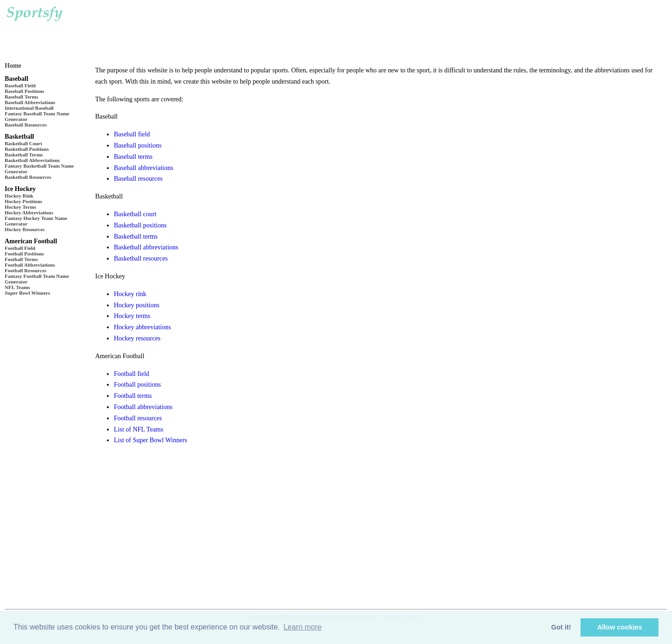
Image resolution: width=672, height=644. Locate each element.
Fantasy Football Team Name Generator (37, 279)
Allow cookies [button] (620, 627)
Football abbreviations (143, 407)
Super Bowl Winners (27, 293)
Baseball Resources (26, 125)
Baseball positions (138, 145)
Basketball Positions (27, 149)
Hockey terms (132, 316)
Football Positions (24, 254)
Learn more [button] (302, 627)
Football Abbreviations (30, 265)
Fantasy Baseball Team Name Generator (37, 116)
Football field (132, 374)
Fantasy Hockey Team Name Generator (36, 221)
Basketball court (135, 214)
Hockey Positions (23, 201)
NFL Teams (17, 287)
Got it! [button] (561, 627)
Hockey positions (137, 305)
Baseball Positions (24, 91)
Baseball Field (20, 85)
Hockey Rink (19, 196)
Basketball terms (136, 237)
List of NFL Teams (139, 429)
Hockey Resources (25, 229)
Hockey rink (130, 294)
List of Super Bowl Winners (150, 440)
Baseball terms (133, 157)
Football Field (20, 248)
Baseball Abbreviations (30, 102)
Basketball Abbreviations (32, 160)
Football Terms (21, 259)
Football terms (133, 396)
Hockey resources (137, 338)
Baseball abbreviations (143, 168)
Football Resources (25, 270)
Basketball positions (140, 225)
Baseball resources (138, 179)
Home (13, 66)
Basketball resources (141, 258)
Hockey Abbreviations (29, 212)
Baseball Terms (21, 97)
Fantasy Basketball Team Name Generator (39, 169)
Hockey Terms (21, 207)
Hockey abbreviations (142, 327)
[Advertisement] (256, 28)
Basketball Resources (28, 177)
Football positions (137, 385)
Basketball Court (23, 143)
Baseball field (132, 134)
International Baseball (29, 108)
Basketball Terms (24, 155)
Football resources (138, 418)
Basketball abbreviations (146, 247)
